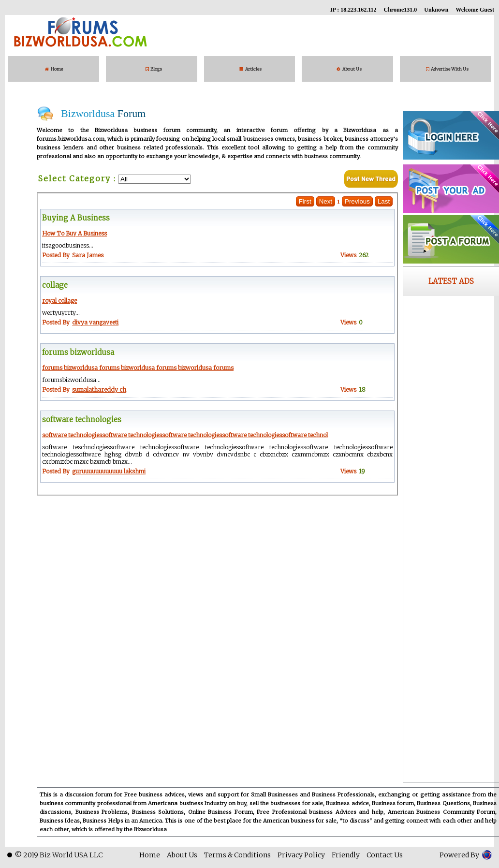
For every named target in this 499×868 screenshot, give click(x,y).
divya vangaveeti (95, 322)
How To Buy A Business (74, 233)
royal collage (59, 301)
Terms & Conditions (237, 855)
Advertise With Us (447, 69)
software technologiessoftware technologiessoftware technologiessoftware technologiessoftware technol (185, 435)
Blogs (154, 69)
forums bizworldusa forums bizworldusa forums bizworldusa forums (138, 368)
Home (54, 69)
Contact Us (385, 855)
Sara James (88, 255)
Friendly (346, 855)
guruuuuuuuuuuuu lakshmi (109, 471)
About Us (349, 69)
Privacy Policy (301, 855)
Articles (251, 69)
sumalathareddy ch (99, 390)
